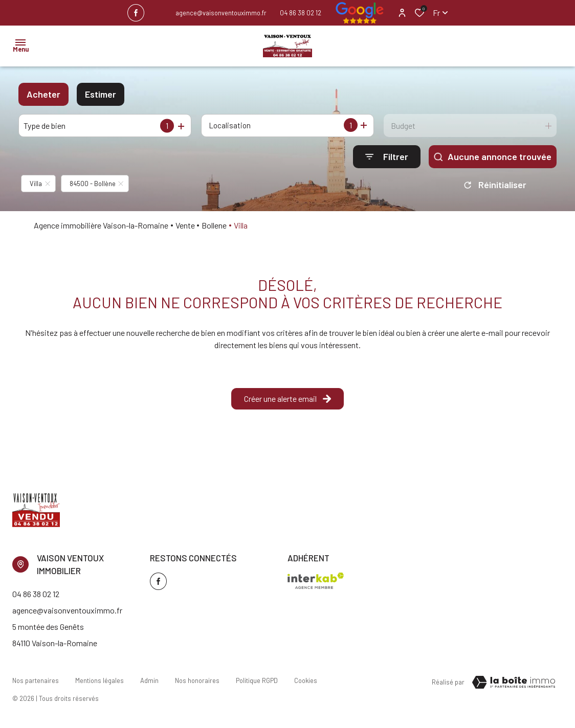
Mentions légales (99, 680)
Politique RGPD (257, 680)
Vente (185, 225)
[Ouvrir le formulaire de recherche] (387, 157)
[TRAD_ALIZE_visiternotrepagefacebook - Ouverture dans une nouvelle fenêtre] (136, 13)
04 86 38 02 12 (301, 13)
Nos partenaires (36, 680)
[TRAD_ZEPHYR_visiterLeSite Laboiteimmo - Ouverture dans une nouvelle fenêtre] (514, 682)
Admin (149, 680)
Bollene (214, 225)
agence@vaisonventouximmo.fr (221, 13)
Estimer (101, 94)
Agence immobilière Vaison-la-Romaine (101, 225)
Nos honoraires (197, 680)
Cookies (306, 680)
